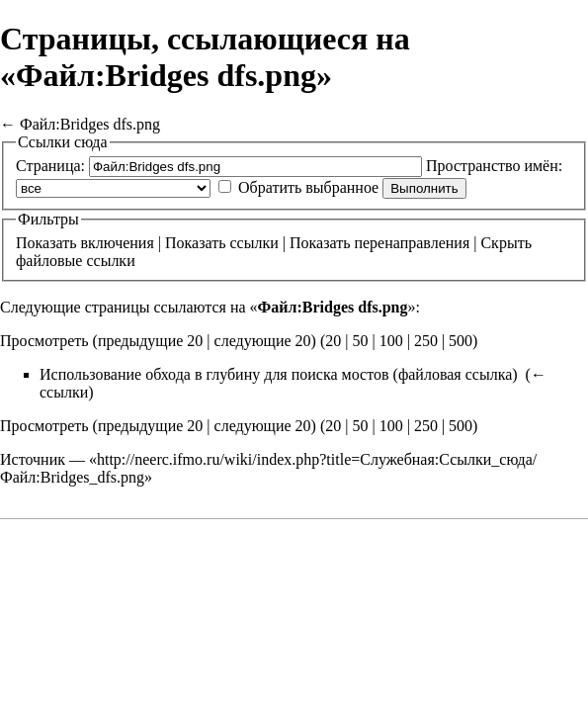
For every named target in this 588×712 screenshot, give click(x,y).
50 (360, 341)
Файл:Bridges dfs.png (90, 124)
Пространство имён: (494, 166)
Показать (46, 243)
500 (461, 341)
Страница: (50, 166)
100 (391, 341)
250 (426, 341)
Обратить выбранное (308, 187)
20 (333, 341)
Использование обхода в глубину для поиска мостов (214, 374)
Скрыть (505, 243)
